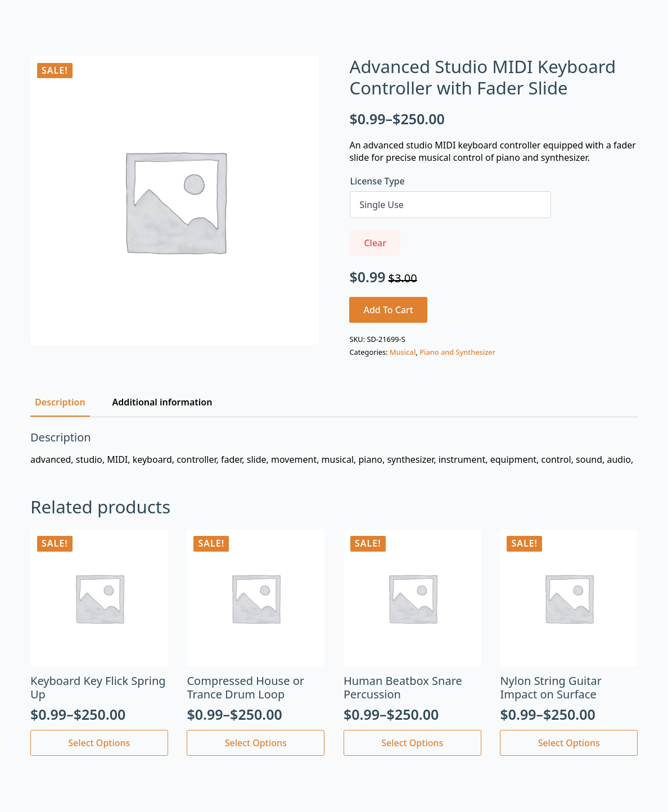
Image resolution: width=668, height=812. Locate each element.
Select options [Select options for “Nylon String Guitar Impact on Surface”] (569, 743)
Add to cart (388, 310)
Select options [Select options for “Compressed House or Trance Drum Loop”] (256, 743)
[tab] (60, 402)
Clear (375, 243)
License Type (377, 181)
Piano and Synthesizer (457, 352)
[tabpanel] (334, 448)
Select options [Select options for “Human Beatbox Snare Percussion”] (412, 743)
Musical (403, 352)
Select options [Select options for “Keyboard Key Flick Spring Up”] (99, 743)
